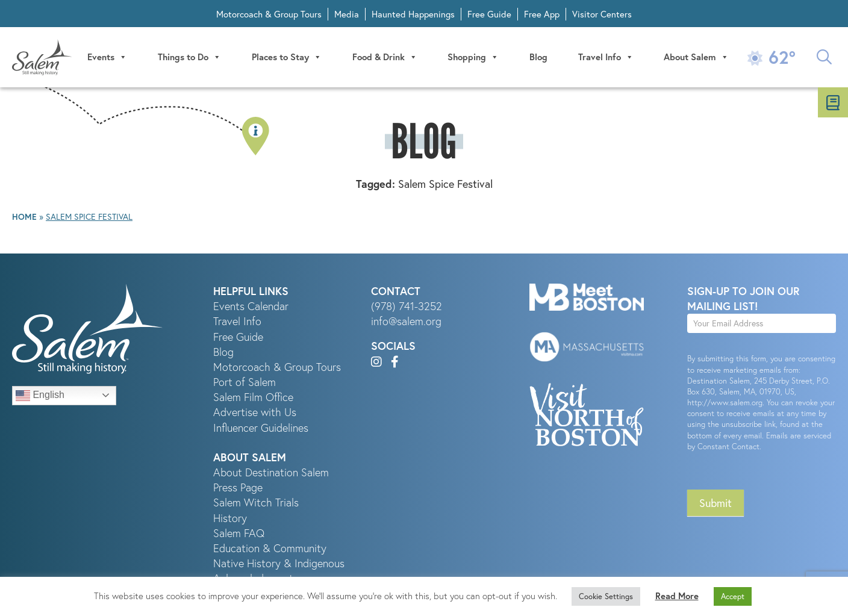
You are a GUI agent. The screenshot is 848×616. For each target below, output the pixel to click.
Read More (677, 596)
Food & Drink (385, 57)
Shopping (473, 57)
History (230, 518)
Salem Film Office (253, 397)
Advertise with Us (255, 412)
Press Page (238, 487)
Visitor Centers (602, 14)
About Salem (696, 57)
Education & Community (270, 548)
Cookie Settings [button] (606, 596)
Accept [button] (733, 596)
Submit (715, 503)
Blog (538, 57)
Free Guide (489, 14)
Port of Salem (245, 382)
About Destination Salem (271, 472)
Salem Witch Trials (256, 502)
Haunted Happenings (413, 14)
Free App (542, 14)
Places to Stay (287, 57)
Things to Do (189, 57)
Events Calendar (251, 306)
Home (24, 217)
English (40, 396)
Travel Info (606, 57)
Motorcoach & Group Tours (269, 14)
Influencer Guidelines (261, 428)
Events (107, 57)
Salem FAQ (239, 533)
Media (347, 14)
